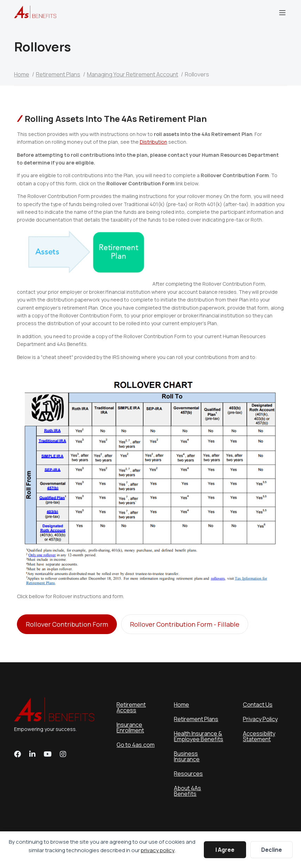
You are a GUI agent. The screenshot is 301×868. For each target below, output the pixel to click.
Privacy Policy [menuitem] (260, 719)
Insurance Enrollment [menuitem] (130, 727)
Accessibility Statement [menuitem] (259, 736)
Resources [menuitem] (188, 774)
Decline (272, 850)
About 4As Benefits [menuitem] (187, 791)
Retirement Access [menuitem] (131, 707)
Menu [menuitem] (282, 13)
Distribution (153, 142)
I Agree (225, 850)
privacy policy (158, 850)
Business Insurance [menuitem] (187, 756)
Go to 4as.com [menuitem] (136, 745)
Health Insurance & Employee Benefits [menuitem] (199, 736)
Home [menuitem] (181, 705)
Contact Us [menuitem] (258, 705)
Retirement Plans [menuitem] (196, 719)
